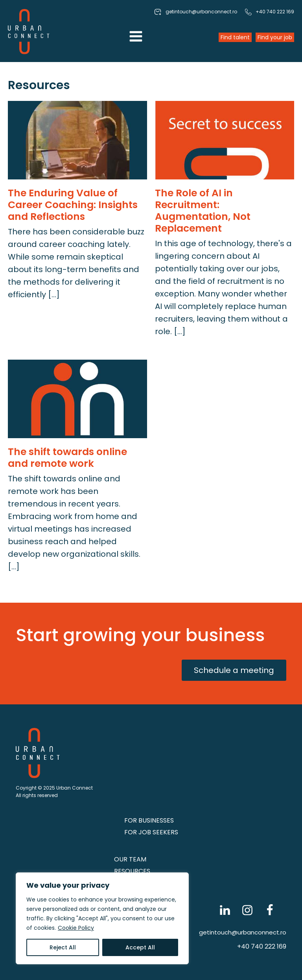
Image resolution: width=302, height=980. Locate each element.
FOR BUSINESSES (149, 820)
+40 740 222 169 (262, 946)
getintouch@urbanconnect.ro (243, 932)
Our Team (130, 859)
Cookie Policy (76, 928)
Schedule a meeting (234, 670)
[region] (102, 918)
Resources (132, 871)
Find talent (235, 37)
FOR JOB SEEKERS (151, 832)
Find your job (275, 37)
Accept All (140, 947)
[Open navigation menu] (136, 37)
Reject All (63, 947)
